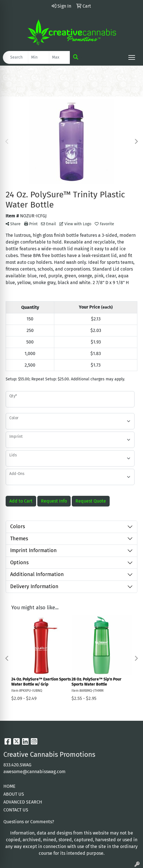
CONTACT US (16, 810)
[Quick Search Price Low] (39, 57)
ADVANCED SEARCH (23, 802)
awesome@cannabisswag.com (34, 772)
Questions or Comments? (29, 822)
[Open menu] (132, 57)
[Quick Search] (16, 57)
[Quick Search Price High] (59, 57)
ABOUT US (14, 794)
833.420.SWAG (17, 765)
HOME (9, 786)
